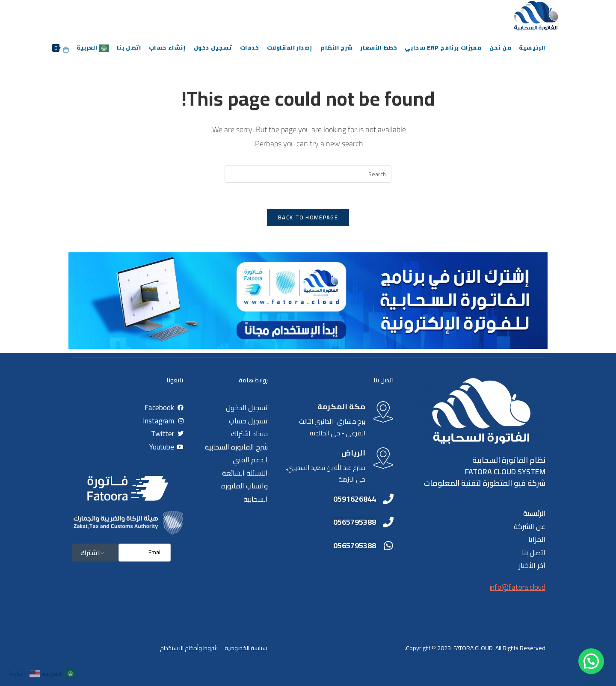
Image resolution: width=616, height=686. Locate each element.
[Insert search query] (308, 174)
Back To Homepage (308, 217)
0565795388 (355, 522)
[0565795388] (388, 522)
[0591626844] (388, 499)
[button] (591, 661)
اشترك (95, 553)
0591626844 (355, 499)
